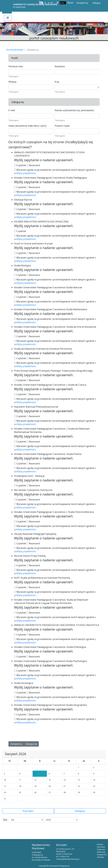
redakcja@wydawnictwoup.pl (68, 859)
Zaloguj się (31, 744)
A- (46, 3)
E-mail (12, 110)
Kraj (57, 82)
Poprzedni (28, 811)
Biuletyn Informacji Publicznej (101, 847)
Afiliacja (12, 82)
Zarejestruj (82, 3)
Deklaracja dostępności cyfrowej (102, 855)
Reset (70, 3)
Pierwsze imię (16, 66)
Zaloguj (96, 3)
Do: (5, 820)
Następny (80, 811)
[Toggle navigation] (8, 18)
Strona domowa (15, 50)
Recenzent (33, 165)
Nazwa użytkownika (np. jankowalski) (74, 110)
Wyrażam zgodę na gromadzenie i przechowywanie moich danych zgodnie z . (55, 171)
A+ (52, 3)
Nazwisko (60, 66)
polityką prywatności (25, 173)
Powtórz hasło (62, 126)
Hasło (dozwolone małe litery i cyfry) (27, 126)
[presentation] (30, 733)
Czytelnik (20, 165)
